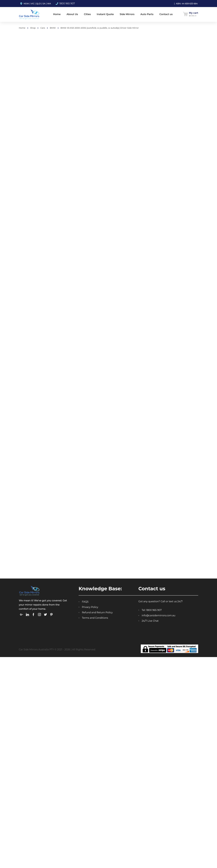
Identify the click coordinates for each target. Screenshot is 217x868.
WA (49, 4)
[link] (22, 616)
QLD (38, 4)
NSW (26, 4)
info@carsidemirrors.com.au (158, 617)
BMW (53, 28)
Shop (33, 28)
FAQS (85, 603)
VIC (33, 4)
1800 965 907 (67, 4)
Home (22, 28)
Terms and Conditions (95, 619)
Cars (43, 28)
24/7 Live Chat (150, 622)
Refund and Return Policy (97, 614)
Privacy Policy (90, 608)
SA (44, 4)
